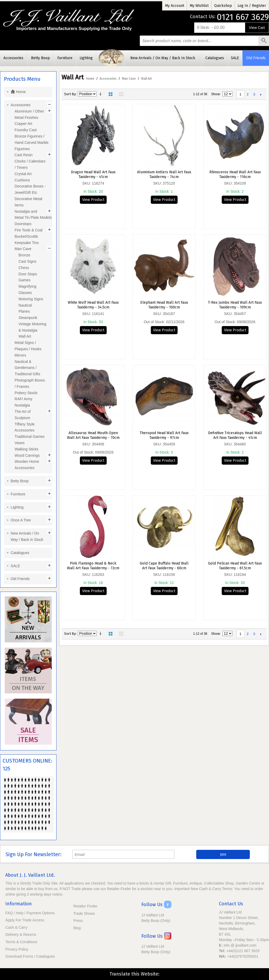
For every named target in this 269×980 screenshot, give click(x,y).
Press (78, 921)
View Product (93, 200)
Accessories (108, 79)
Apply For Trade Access (25, 920)
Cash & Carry (16, 927)
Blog (77, 928)
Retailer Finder (85, 906)
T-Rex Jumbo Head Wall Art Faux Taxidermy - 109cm (235, 305)
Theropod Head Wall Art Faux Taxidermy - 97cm (164, 435)
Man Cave (129, 79)
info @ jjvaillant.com (240, 945)
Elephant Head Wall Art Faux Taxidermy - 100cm (164, 305)
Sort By (70, 94)
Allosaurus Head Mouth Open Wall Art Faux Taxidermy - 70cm (93, 435)
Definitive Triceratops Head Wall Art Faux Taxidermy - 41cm (235, 435)
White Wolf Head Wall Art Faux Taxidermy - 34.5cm (93, 305)
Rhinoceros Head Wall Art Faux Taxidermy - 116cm (235, 174)
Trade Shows (84, 913)
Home (90, 79)
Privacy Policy (17, 949)
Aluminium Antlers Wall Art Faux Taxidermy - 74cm (164, 174)
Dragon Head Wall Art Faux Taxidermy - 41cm (93, 174)
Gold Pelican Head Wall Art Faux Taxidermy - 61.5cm (235, 566)
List (120, 94)
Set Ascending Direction (101, 94)
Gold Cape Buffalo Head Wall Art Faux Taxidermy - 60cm (164, 566)
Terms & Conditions (21, 942)
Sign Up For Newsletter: (33, 854)
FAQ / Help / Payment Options (30, 913)
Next (261, 94)
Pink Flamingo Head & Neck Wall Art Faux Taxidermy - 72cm (93, 566)
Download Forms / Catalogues (30, 956)
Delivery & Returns (21, 935)
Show (215, 94)
